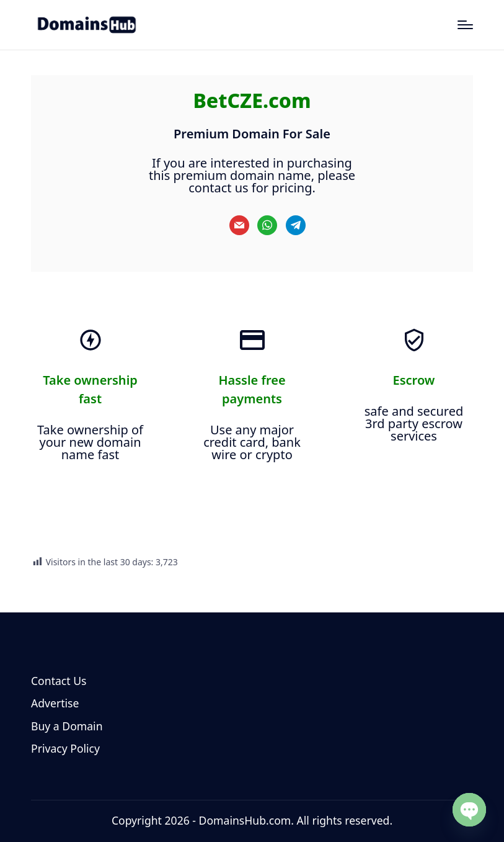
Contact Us (59, 681)
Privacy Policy (65, 748)
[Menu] (465, 25)
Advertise (55, 703)
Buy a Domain (67, 726)
